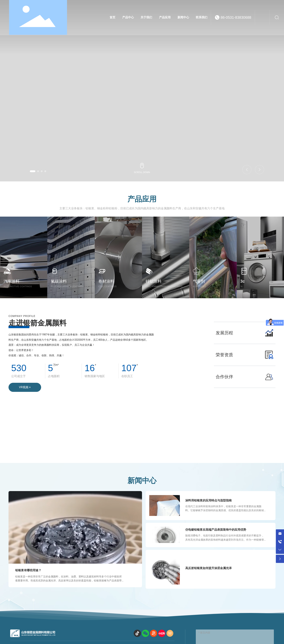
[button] (33, 171)
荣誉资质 (224, 355)
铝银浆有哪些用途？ (28, 570)
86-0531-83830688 (236, 17)
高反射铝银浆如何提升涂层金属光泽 (208, 568)
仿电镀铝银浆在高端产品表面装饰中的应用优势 (216, 530)
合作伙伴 (224, 377)
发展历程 (224, 333)
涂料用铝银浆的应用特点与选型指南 (208, 500)
